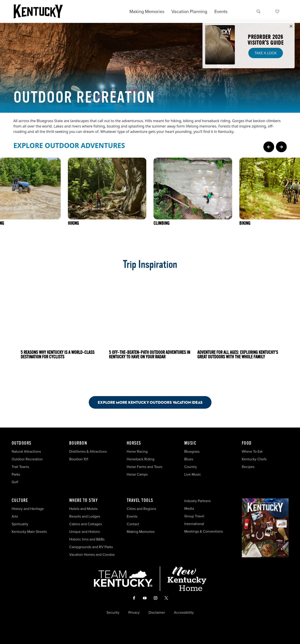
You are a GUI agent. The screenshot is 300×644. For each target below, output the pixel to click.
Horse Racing (137, 451)
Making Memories (147, 11)
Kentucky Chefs (254, 459)
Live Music (193, 474)
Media (189, 508)
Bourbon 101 (79, 459)
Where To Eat (252, 451)
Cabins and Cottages (86, 524)
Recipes (249, 467)
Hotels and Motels (83, 509)
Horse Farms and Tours (144, 467)
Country (191, 467)
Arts (15, 516)
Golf (15, 482)
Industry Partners (197, 501)
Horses (134, 443)
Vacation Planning (189, 11)
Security (113, 613)
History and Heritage (28, 509)
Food (247, 443)
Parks (16, 474)
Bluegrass (192, 451)
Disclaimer (157, 613)
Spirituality (20, 524)
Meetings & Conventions (204, 531)
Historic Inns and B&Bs (87, 539)
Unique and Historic (85, 532)
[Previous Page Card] (269, 147)
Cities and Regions (141, 509)
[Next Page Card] (281, 147)
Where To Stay (84, 501)
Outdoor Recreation (27, 459)
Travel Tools (140, 501)
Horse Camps (137, 474)
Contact (133, 524)
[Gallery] (150, 202)
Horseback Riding (141, 459)
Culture (20, 501)
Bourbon (78, 443)
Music (190, 443)
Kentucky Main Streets (29, 532)
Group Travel (194, 516)
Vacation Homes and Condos (92, 555)
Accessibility (184, 613)
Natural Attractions (26, 451)
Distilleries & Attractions (88, 451)
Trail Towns (20, 467)
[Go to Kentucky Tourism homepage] (38, 11)
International (194, 524)
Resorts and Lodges (85, 516)
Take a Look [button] (266, 53)
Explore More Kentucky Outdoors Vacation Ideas (150, 402)
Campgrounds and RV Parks (91, 547)
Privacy (134, 613)
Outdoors (22, 443)
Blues (189, 459)
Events (221, 11)
